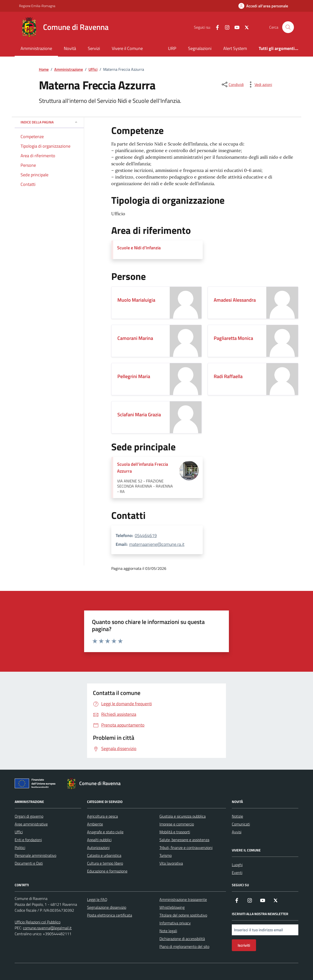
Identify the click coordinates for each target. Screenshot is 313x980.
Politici (20, 848)
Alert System (235, 48)
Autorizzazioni (98, 848)
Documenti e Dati (29, 863)
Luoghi (237, 865)
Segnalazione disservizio (107, 907)
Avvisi (237, 832)
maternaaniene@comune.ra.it (157, 544)
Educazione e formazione (107, 871)
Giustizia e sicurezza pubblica (183, 816)
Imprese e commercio (177, 824)
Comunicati (241, 824)
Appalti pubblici (99, 840)
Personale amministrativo (35, 855)
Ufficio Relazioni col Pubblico (38, 922)
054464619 (146, 535)
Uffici (19, 832)
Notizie (237, 816)
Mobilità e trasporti (175, 832)
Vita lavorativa (171, 863)
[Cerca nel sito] (288, 27)
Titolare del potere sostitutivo (183, 915)
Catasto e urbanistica (104, 855)
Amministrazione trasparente (183, 899)
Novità (70, 48)
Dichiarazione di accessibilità (182, 939)
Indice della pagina (49, 122)
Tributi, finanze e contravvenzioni (186, 848)
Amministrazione (36, 48)
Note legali (168, 931)
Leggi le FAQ (97, 899)
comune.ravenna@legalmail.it (47, 928)
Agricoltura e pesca (102, 816)
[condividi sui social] (232, 84)
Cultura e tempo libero (105, 863)
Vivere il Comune (127, 48)
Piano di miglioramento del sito (184, 946)
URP (172, 48)
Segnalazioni (200, 48)
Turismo (166, 855)
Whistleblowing (172, 907)
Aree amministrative (31, 824)
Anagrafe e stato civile (105, 832)
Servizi (94, 48)
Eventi (237, 872)
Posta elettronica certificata (110, 915)
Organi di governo (29, 816)
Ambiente (95, 824)
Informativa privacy (175, 923)
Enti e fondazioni (28, 840)
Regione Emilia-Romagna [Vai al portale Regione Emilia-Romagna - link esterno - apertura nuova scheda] (37, 6)
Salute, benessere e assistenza (184, 840)
